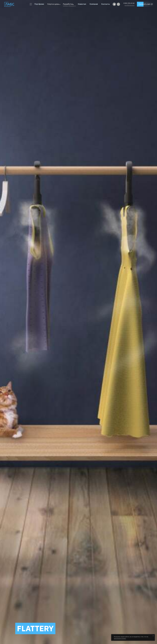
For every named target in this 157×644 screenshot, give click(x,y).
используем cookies (120, 638)
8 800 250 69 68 (129, 3)
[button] (147, 4)
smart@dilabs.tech (130, 5)
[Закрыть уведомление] (153, 636)
